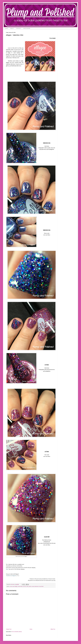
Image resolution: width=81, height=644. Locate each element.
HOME (6, 28)
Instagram (14, 576)
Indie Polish (20, 586)
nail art (24, 586)
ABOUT (12, 28)
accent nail (12, 586)
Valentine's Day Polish (39, 586)
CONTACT (19, 28)
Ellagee (16, 586)
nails (27, 586)
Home (31, 629)
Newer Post (9, 629)
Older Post (53, 629)
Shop (18, 576)
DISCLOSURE (27, 28)
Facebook (8, 576)
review (33, 586)
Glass (7, 569)
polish (30, 586)
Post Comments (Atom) (17, 632)
